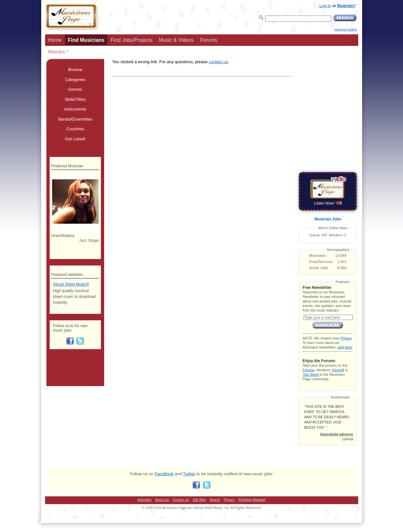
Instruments (75, 109)
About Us (162, 500)
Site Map (199, 500)
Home (55, 40)
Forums (208, 40)
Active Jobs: (319, 268)
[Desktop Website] (252, 500)
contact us (218, 62)
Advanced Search (345, 30)
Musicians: (318, 255)
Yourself (338, 370)
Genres (75, 89)
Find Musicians (86, 40)
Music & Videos (176, 40)
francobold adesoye (336, 434)
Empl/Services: (322, 262)
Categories (75, 80)
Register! (346, 6)
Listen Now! (328, 203)
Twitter (189, 474)
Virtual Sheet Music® (71, 284)
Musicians (57, 51)
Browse (75, 70)
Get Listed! (75, 139)
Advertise (145, 500)
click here (344, 347)
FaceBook (164, 474)
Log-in (325, 6)
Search (215, 500)
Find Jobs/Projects (132, 40)
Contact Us (181, 500)
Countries (75, 129)
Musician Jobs (328, 219)
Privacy (346, 338)
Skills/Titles (75, 99)
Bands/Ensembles (75, 119)
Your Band (311, 374)
